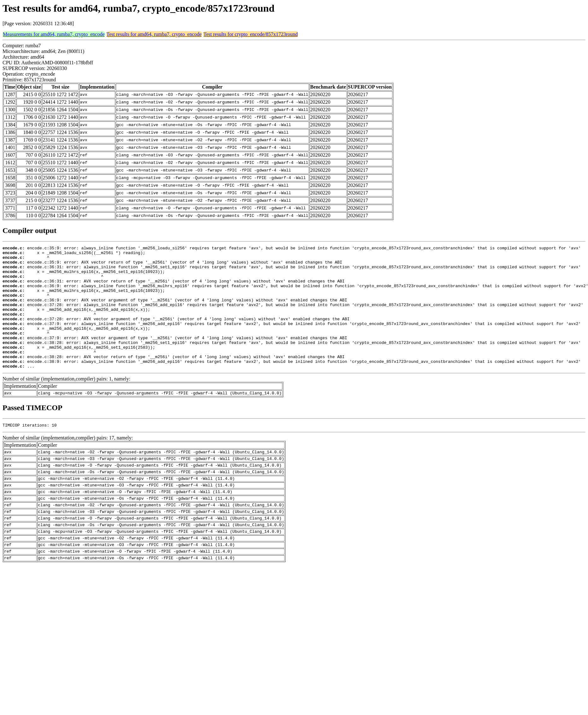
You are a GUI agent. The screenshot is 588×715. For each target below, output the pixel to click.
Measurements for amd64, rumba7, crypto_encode (54, 34)
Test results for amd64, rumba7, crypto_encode (154, 34)
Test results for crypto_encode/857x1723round (251, 34)
